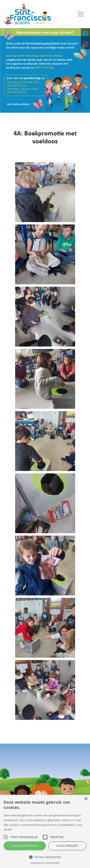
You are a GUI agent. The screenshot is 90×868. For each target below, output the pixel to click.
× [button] (86, 799)
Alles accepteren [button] (25, 846)
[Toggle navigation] (81, 14)
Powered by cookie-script (45, 863)
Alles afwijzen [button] (67, 846)
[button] (45, 857)
